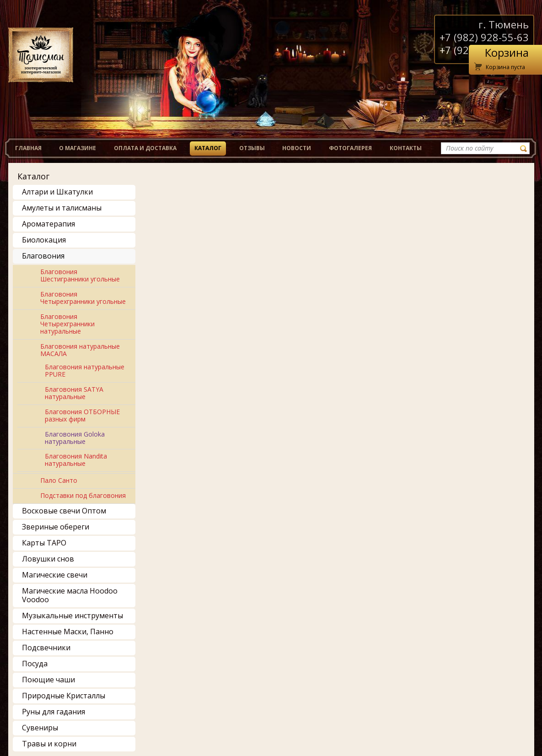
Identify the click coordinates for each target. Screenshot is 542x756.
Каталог (208, 148)
